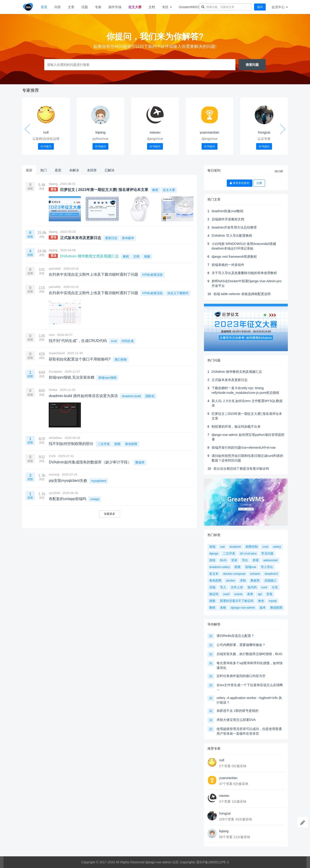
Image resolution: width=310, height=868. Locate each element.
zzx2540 (54, 493)
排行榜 (279, 171)
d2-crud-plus (248, 553)
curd (264, 587)
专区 (167, 7)
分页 (275, 587)
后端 (212, 587)
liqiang (100, 132)
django (214, 553)
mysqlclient (99, 481)
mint (52, 335)
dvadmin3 (271, 574)
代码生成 (127, 341)
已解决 (110, 170)
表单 (250, 594)
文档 (152, 7)
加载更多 (110, 514)
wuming (54, 475)
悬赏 (58, 170)
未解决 (74, 170)
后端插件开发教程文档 (228, 219)
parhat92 (55, 269)
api (260, 594)
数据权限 (276, 608)
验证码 (214, 594)
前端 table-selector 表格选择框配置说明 (242, 294)
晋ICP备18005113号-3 (213, 862)
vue (222, 547)
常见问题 (267, 553)
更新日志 (111, 238)
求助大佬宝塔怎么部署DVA (236, 720)
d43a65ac (55, 438)
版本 (263, 608)
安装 (269, 594)
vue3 (226, 594)
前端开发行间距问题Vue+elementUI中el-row (244, 448)
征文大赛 (135, 7)
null (46, 132)
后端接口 (270, 580)
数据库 (140, 462)
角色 (261, 601)
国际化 (150, 396)
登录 (234, 560)
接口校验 (121, 359)
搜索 (212, 601)
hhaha (53, 390)
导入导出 (267, 567)
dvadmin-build (131, 396)
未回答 (92, 170)
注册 (259, 183)
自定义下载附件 (178, 293)
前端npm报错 (107, 378)
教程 (155, 190)
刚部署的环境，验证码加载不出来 (236, 427)
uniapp (95, 499)
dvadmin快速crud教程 (227, 211)
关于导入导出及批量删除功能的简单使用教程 (244, 273)
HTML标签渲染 (153, 275)
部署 (256, 560)
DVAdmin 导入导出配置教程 (232, 236)
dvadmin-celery (220, 567)
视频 (147, 256)
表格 (223, 608)
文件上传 (237, 587)
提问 (260, 7)
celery (277, 547)
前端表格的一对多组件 (228, 265)
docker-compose (234, 574)
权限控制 (252, 547)
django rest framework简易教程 (234, 257)
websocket (270, 560)
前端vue (251, 567)
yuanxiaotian (210, 132)
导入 (223, 587)
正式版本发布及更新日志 (230, 380)
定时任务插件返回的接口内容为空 (241, 676)
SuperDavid (57, 353)
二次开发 (104, 444)
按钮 (212, 560)
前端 (212, 547)
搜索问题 (252, 65)
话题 (85, 7)
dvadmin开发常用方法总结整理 (234, 227)
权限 (117, 444)
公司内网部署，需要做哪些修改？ (241, 645)
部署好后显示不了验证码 (237, 601)
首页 (44, 7)
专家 (98, 7)
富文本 (214, 574)
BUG (223, 560)
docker (231, 580)
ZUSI (52, 456)
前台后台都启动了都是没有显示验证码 (241, 469)
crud (114, 341)
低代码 (252, 587)
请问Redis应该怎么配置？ (235, 636)
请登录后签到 (240, 183)
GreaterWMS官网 (192, 7)
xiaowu (155, 132)
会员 (280, 7)
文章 (71, 7)
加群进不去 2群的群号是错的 (238, 711)
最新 (29, 170)
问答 (58, 7)
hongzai (264, 132)
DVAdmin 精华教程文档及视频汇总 (237, 372)
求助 (243, 580)
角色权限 (131, 444)
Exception (55, 372)
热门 (44, 170)
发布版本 (128, 238)
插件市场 (115, 7)
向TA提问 (46, 146)
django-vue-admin (243, 608)
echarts (255, 574)
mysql (273, 601)
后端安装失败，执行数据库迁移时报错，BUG (249, 654)
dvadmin (235, 547)
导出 (245, 560)
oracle (238, 594)
